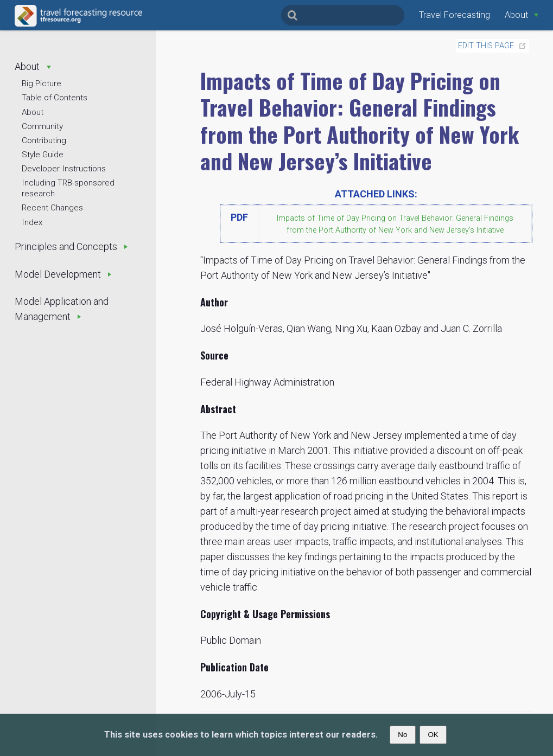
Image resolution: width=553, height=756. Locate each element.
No (402, 735)
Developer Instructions (64, 169)
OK (433, 735)
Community (42, 126)
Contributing (44, 140)
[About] (522, 15)
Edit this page (486, 46)
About (33, 112)
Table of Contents (55, 98)
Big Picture (42, 84)
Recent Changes (52, 208)
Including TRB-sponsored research (68, 188)
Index (32, 222)
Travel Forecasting (455, 15)
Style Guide (43, 155)
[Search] (343, 15)
